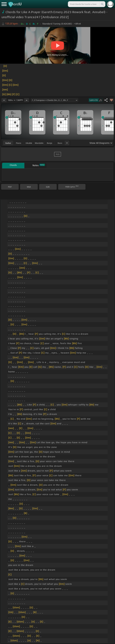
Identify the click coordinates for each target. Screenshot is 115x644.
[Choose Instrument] (67, 143)
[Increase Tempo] (27, 100)
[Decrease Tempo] (4, 100)
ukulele (29, 143)
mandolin (39, 143)
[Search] (102, 4)
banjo (50, 143)
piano (19, 143)
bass (60, 143)
